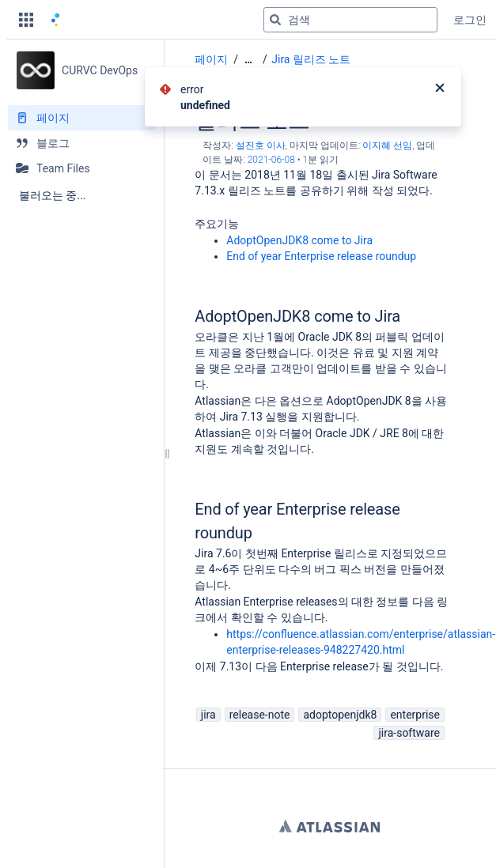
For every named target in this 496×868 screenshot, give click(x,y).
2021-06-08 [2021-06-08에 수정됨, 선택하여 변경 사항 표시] (271, 160)
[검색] (275, 20)
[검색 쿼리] (350, 20)
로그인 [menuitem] (470, 20)
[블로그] (81, 143)
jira (208, 715)
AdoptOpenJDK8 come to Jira (299, 240)
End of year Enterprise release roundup (321, 256)
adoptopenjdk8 (340, 715)
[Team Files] (81, 168)
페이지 (211, 59)
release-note (260, 715)
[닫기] (440, 89)
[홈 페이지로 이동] (55, 20)
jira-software (409, 733)
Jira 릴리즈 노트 (311, 59)
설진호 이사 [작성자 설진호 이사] (261, 145)
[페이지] (81, 118)
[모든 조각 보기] (248, 60)
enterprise (415, 715)
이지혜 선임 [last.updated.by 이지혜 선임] (387, 145)
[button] (26, 20)
